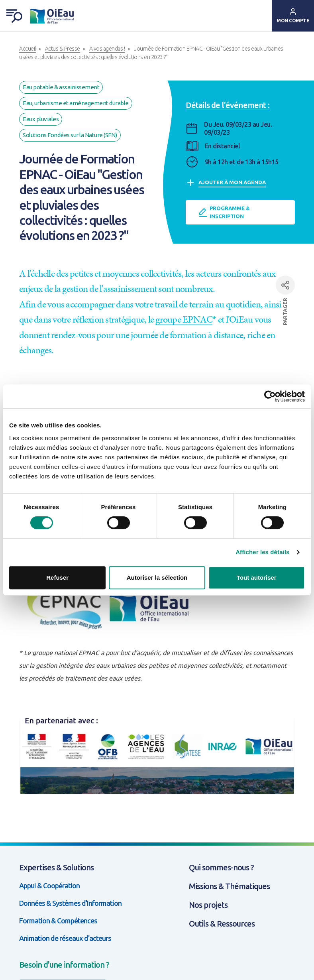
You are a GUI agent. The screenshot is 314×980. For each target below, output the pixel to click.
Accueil (27, 49)
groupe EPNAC (184, 319)
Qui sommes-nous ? (221, 867)
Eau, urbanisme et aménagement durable (76, 103)
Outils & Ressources (222, 924)
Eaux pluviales (41, 119)
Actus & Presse (63, 49)
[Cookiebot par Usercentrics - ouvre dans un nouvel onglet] (270, 396)
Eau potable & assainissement (61, 87)
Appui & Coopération (49, 886)
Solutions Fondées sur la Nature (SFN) (70, 135)
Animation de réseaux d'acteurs (65, 938)
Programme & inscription (224, 212)
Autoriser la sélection (157, 578)
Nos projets (208, 905)
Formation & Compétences (58, 921)
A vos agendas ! (107, 49)
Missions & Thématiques (229, 886)
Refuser (57, 578)
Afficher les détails (262, 552)
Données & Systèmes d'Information (70, 903)
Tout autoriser (257, 578)
